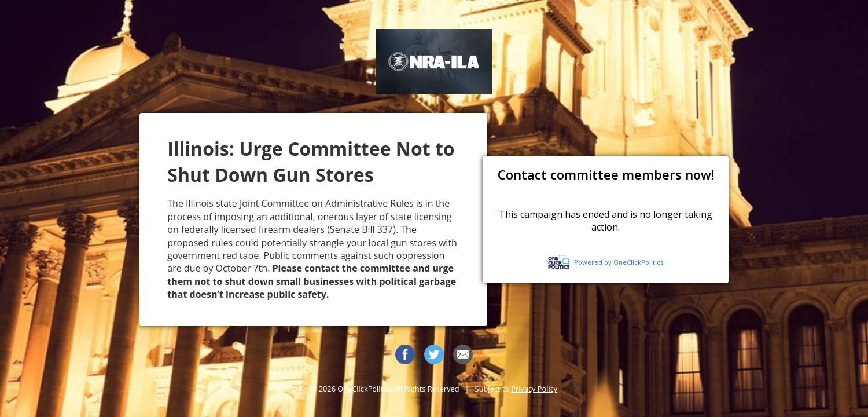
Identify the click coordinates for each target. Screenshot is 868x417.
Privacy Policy (534, 389)
